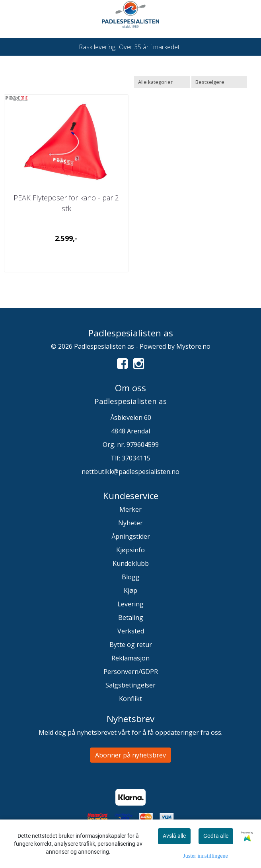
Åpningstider (131, 536)
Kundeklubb (131, 563)
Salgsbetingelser (130, 685)
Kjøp (130, 590)
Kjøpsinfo (130, 550)
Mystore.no (193, 346)
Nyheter (130, 523)
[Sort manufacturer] (162, 82)
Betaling (131, 618)
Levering (130, 604)
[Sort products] (219, 82)
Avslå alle (174, 836)
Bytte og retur (131, 645)
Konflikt (130, 699)
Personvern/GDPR (131, 672)
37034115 (136, 458)
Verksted (131, 631)
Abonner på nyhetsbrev (130, 755)
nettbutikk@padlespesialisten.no (130, 472)
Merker (130, 509)
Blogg (131, 577)
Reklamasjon (130, 658)
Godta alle (216, 836)
